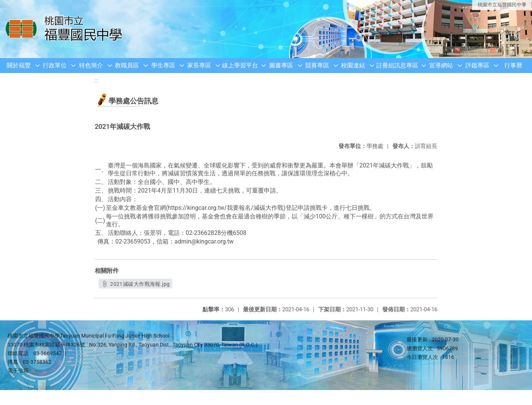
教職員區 (127, 65)
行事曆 (513, 65)
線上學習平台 (240, 65)
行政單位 (55, 65)
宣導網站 (441, 65)
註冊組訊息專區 (397, 65)
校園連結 (353, 65)
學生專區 (163, 65)
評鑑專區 (477, 65)
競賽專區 (317, 65)
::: (96, 80)
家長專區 (199, 65)
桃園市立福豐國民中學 (502, 5)
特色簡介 (91, 65)
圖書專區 (281, 65)
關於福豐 (19, 65)
